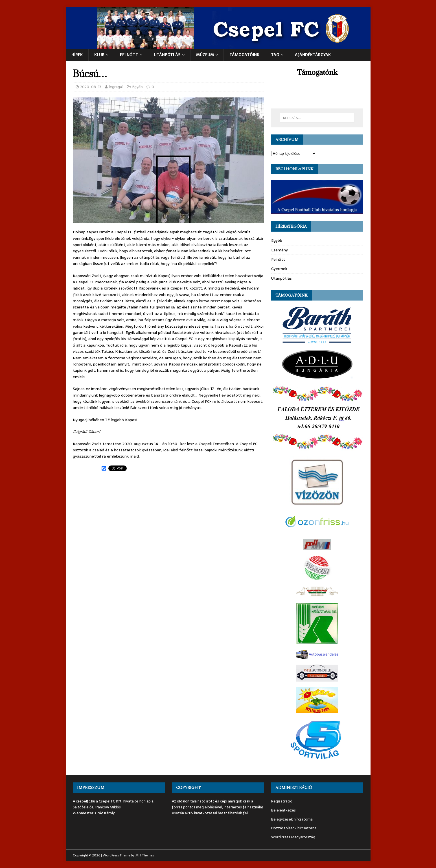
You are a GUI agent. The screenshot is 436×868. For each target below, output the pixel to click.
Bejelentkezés (283, 810)
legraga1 (116, 87)
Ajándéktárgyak (313, 55)
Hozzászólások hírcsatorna (294, 828)
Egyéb (138, 87)
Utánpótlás (281, 278)
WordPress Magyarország (293, 837)
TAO (275, 55)
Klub (99, 55)
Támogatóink (244, 55)
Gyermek (279, 269)
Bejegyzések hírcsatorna (292, 819)
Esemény (280, 250)
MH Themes (145, 855)
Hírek (77, 55)
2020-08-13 (91, 87)
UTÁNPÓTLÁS (167, 55)
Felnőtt (129, 55)
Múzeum (205, 55)
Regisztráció (282, 801)
